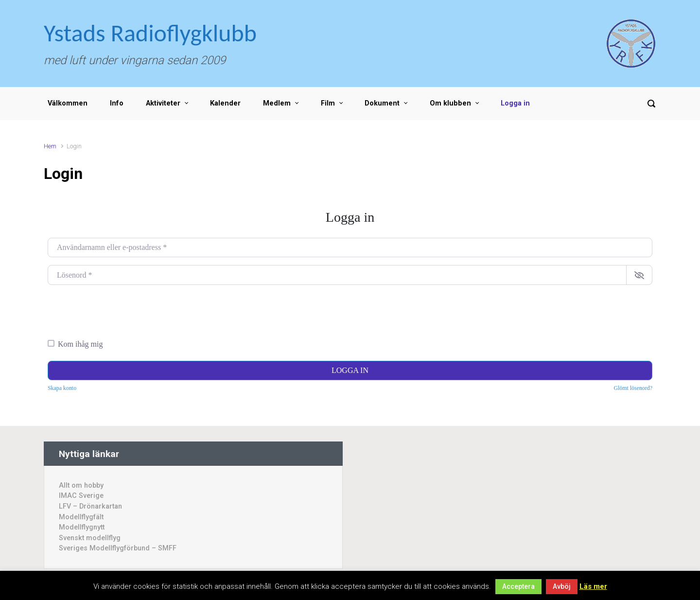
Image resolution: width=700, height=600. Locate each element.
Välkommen (68, 103)
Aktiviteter (163, 103)
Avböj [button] (562, 586)
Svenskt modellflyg (90, 538)
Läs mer (593, 586)
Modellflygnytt (82, 527)
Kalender (225, 103)
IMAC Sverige (81, 496)
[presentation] (122, 312)
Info (117, 103)
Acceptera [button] (518, 586)
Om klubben (450, 103)
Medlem (277, 103)
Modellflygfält (81, 517)
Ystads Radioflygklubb (150, 33)
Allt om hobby (81, 485)
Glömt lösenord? (633, 388)
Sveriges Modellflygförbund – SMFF (118, 548)
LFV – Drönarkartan (90, 506)
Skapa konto (62, 388)
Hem (50, 146)
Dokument (382, 103)
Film (328, 103)
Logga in (515, 103)
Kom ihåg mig (80, 344)
